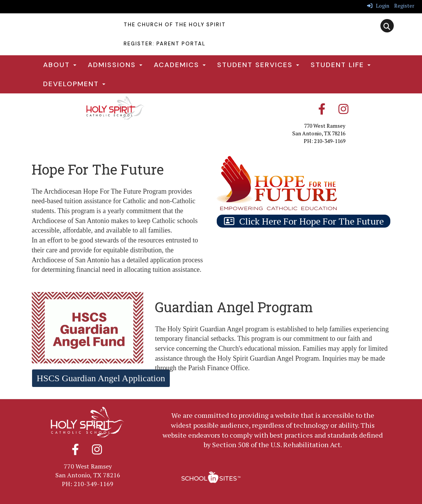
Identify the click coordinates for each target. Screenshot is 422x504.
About (60, 65)
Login (378, 6)
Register (404, 6)
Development (74, 84)
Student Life (341, 65)
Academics (180, 65)
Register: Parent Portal (165, 44)
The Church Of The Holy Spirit (175, 25)
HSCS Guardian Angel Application (101, 378)
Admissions (115, 65)
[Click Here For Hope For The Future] (304, 221)
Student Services (258, 65)
